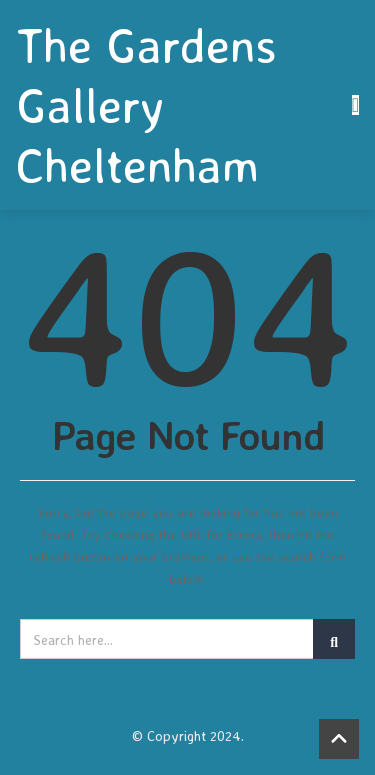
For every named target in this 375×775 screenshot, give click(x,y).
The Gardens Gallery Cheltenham (146, 105)
